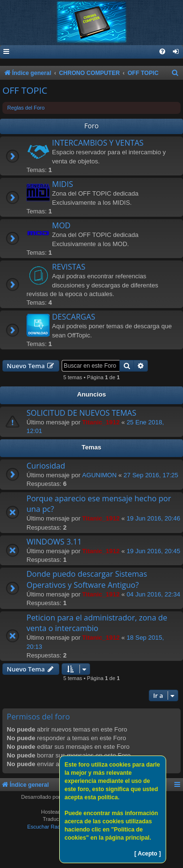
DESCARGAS (74, 317)
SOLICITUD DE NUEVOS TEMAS (81, 413)
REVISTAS (69, 267)
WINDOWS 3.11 (54, 542)
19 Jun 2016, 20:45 (153, 551)
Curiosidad (46, 466)
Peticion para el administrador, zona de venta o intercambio (97, 623)
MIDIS (63, 184)
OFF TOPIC (25, 90)
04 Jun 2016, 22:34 (153, 594)
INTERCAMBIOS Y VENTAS (98, 143)
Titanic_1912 (101, 422)
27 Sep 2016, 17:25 (151, 475)
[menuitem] (176, 52)
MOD (61, 225)
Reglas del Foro (26, 108)
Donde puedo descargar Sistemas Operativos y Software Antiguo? (87, 579)
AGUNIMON (100, 475)
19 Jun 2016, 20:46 (153, 518)
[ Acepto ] (148, 854)
